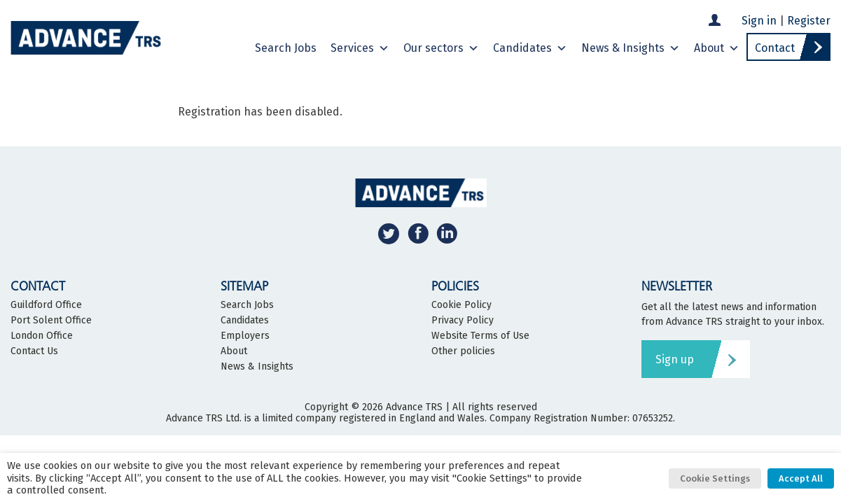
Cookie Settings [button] (715, 478)
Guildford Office (46, 305)
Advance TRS (414, 407)
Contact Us (34, 351)
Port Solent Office (51, 321)
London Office (42, 336)
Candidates (530, 48)
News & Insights (631, 48)
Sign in (759, 21)
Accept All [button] (801, 478)
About (717, 48)
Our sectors (441, 48)
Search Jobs (286, 48)
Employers (245, 336)
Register (809, 21)
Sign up (675, 359)
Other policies (463, 351)
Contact (775, 48)
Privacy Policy (463, 321)
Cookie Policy (461, 305)
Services (360, 48)
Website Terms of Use (480, 336)
